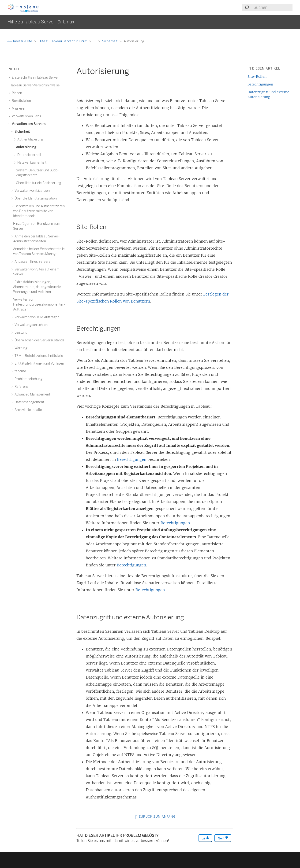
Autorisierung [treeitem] (26, 147)
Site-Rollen (257, 77)
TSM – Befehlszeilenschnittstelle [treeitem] (38, 356)
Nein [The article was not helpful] (223, 838)
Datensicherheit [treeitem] (29, 155)
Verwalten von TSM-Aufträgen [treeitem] (36, 317)
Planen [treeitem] (16, 93)
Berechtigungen (132, 459)
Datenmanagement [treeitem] (29, 402)
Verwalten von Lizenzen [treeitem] (31, 191)
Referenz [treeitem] (21, 387)
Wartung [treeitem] (20, 348)
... (95, 41)
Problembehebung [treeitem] (28, 379)
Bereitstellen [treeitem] (21, 101)
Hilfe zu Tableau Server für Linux (63, 41)
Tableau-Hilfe (20, 41)
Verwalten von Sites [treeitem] (26, 116)
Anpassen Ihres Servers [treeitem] (32, 262)
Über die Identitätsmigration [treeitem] (35, 198)
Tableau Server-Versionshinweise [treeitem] (35, 85)
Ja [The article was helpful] (205, 838)
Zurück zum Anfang (155, 817)
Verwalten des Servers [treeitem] (28, 124)
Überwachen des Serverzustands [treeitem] (39, 340)
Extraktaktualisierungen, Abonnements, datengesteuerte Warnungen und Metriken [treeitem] (37, 287)
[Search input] (273, 7)
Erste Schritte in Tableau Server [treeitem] (35, 78)
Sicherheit (110, 41)
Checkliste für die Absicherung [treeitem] (39, 183)
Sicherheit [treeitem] (21, 132)
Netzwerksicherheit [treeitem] (31, 163)
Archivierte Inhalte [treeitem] (28, 410)
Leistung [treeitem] (20, 333)
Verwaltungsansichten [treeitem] (30, 325)
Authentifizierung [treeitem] (30, 139)
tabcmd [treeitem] (20, 371)
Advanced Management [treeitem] (32, 394)
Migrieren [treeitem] (18, 109)
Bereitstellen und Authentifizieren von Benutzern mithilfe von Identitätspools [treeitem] (39, 211)
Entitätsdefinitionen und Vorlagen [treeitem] (39, 364)
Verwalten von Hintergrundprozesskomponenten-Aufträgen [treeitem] (39, 305)
